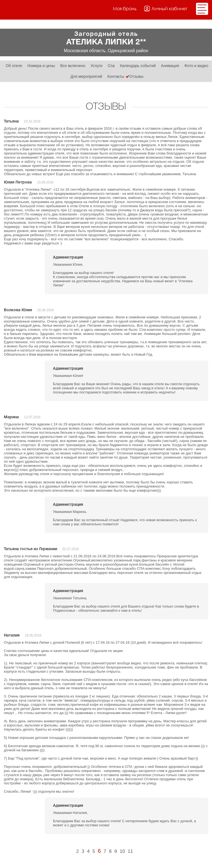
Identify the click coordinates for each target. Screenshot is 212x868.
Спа (111, 66)
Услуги (96, 66)
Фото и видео (196, 66)
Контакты (116, 76)
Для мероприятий (86, 76)
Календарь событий (138, 66)
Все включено (73, 66)
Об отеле (14, 66)
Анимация (170, 66)
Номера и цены (41, 66)
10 (122, 851)
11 (130, 851)
